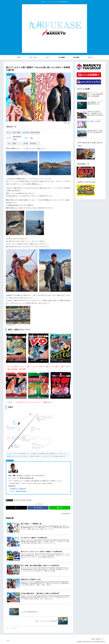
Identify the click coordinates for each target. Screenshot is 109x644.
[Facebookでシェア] (38, 508)
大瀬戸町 (23, 500)
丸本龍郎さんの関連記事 (18, 489)
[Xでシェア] (16, 508)
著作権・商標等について (98, 639)
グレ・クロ (9, 500)
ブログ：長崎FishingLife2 (18, 491)
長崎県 (29, 500)
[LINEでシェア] (60, 508)
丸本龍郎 (17, 500)
